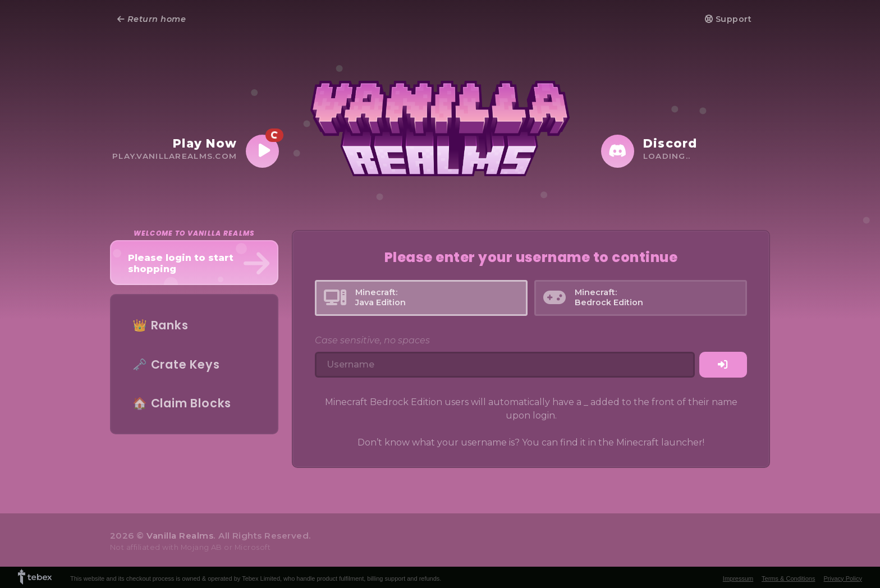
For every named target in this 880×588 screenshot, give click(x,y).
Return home (152, 19)
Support (728, 19)
